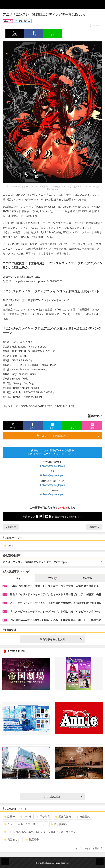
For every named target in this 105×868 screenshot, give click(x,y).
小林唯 (26, 817)
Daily (17, 578)
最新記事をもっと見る (61, 639)
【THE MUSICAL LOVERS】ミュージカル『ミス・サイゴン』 (41, 832)
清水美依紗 (59, 824)
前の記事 (11, 527)
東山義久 (83, 817)
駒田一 (10, 817)
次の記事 (94, 527)
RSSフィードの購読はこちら (68, 436)
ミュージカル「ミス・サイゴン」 (25, 824)
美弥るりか (12, 839)
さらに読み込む (63, 797)
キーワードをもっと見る (89, 848)
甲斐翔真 (43, 817)
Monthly (87, 578)
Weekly (53, 578)
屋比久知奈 (63, 817)
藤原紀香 (32, 839)
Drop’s (10, 546)
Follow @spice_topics (53, 466)
